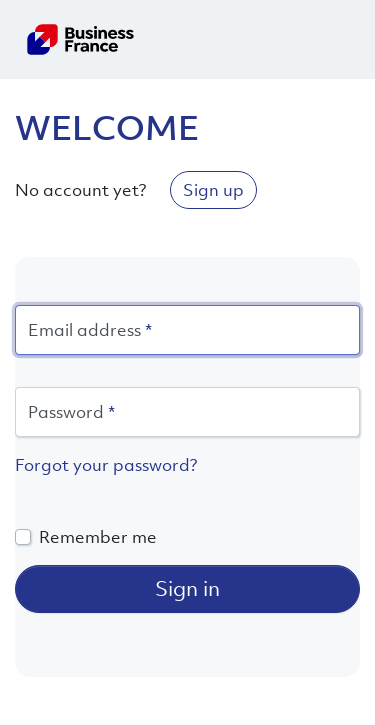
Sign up (213, 190)
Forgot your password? (106, 465)
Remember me (98, 537)
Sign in (187, 588)
